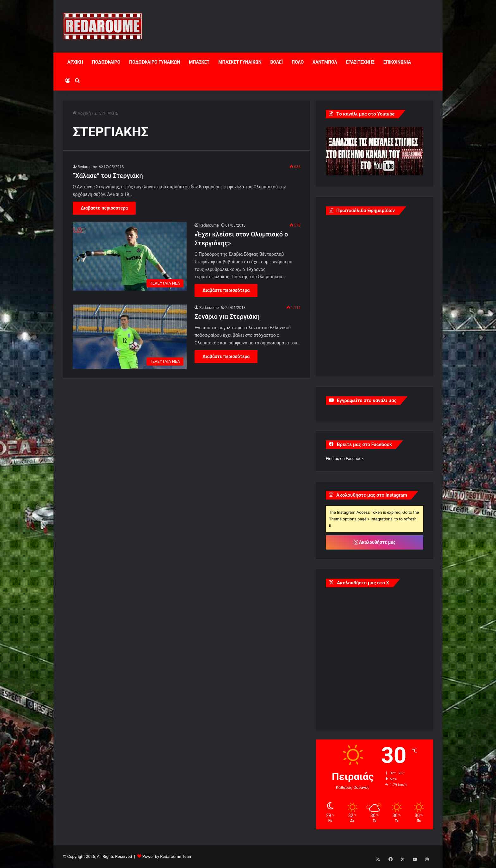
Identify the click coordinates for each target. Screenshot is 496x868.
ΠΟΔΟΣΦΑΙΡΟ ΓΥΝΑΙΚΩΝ (155, 62)
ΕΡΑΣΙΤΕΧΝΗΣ (360, 62)
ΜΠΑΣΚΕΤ (199, 62)
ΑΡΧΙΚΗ (75, 62)
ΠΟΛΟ (298, 62)
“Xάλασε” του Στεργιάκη (108, 176)
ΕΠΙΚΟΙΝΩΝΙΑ (397, 62)
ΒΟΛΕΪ (277, 62)
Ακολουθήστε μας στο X (363, 583)
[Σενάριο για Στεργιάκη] (130, 337)
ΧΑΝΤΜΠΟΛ (325, 62)
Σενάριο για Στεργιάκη (227, 317)
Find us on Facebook (345, 459)
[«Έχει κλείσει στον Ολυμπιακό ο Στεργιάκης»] (130, 256)
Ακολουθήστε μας (375, 542)
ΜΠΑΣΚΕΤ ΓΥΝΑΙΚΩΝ (240, 62)
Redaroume (87, 167)
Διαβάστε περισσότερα (104, 208)
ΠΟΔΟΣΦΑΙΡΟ (106, 62)
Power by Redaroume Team (167, 856)
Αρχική (82, 113)
